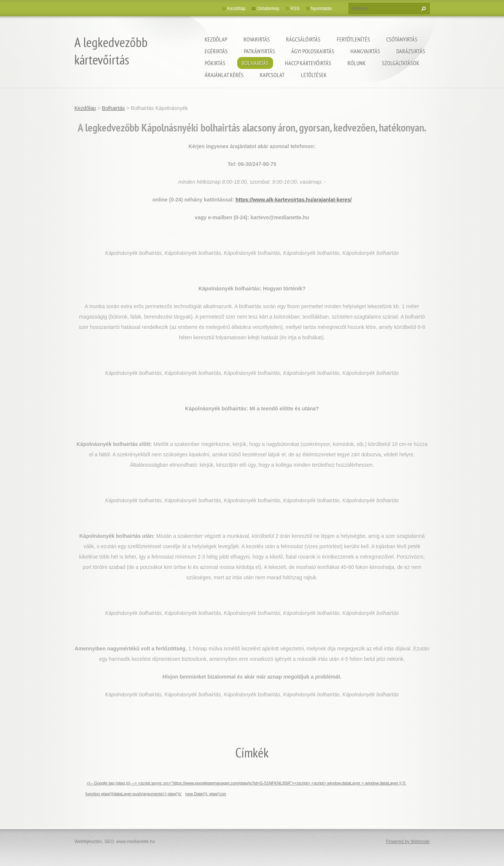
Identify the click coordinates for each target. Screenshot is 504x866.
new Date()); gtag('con (206, 794)
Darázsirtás (411, 51)
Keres (423, 9)
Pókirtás (215, 63)
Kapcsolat (272, 75)
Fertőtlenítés (353, 39)
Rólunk (357, 63)
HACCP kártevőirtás (308, 63)
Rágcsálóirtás (303, 39)
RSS (295, 9)
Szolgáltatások (401, 63)
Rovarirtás (257, 39)
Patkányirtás (259, 51)
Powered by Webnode (408, 842)
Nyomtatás (321, 9)
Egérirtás (216, 51)
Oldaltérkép (268, 9)
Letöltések (314, 75)
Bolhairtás (255, 63)
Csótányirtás (402, 39)
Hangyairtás (365, 51)
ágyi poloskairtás (313, 51)
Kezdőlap (216, 39)
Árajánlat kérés (224, 75)
